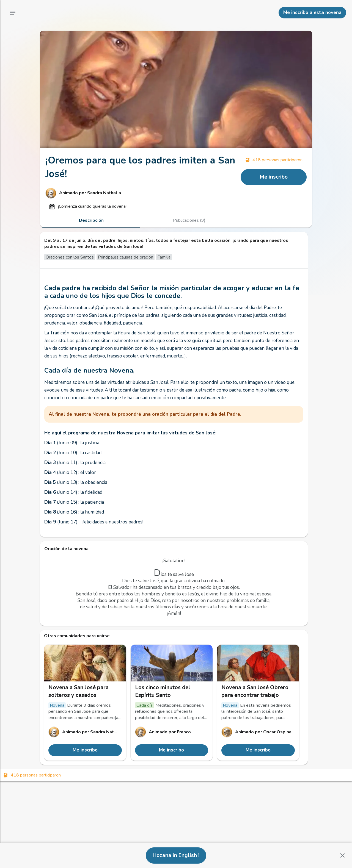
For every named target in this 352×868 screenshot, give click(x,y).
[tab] (91, 220)
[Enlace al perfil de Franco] (172, 732)
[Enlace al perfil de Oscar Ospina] (258, 732)
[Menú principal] (13, 13)
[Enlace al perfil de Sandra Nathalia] (140, 193)
